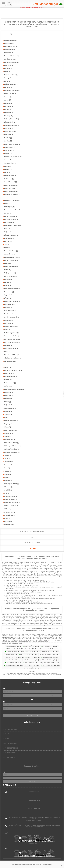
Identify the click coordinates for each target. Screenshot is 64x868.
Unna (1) (6, 468)
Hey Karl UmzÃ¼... (50, 652)
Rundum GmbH (14, 660)
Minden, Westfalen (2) (11, 327)
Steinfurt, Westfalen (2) (11, 443)
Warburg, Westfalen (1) (11, 484)
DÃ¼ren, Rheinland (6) (11, 119)
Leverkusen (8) (8, 292)
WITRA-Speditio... (32, 668)
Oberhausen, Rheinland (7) (12, 358)
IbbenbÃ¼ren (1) (9, 238)
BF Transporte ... (15, 649)
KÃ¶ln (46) (7, 270)
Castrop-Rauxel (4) (10, 94)
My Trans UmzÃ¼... (29, 655)
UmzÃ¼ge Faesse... (33, 663)
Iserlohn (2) (7, 241)
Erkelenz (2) (7, 141)
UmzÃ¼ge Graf (51, 663)
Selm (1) (6, 418)
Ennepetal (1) (8, 135)
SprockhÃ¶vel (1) (9, 440)
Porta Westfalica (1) (10, 377)
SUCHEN (32, 549)
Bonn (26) (7, 72)
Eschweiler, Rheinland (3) (12, 144)
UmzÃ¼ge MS (32, 665)
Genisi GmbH (33, 652)
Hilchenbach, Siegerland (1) (13, 226)
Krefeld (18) (7, 279)
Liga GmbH (12, 655)
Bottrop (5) (7, 78)
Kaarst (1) (7, 248)
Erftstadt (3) (7, 138)
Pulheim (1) (7, 380)
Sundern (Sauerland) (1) (11, 452)
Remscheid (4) (8, 392)
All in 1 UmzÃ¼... (32, 646)
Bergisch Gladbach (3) (11, 62)
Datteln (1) (7, 100)
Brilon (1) (7, 81)
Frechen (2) (7, 154)
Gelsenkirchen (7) (9, 163)
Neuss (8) (7, 352)
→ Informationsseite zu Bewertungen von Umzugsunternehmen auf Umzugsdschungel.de (32, 624)
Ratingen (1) (8, 386)
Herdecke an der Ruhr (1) (12, 210)
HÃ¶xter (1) (7, 232)
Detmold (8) (7, 103)
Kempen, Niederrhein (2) (11, 257)
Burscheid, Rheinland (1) (12, 91)
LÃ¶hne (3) (7, 298)
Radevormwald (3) (9, 383)
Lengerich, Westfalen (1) (11, 289)
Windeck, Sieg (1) (9, 512)
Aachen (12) (8, 34)
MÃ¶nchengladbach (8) (11, 333)
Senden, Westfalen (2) (11, 421)
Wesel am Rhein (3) (10, 499)
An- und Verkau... (50, 646)
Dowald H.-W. (50, 649)
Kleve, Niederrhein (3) (11, 267)
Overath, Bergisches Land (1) (13, 370)
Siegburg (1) (8, 424)
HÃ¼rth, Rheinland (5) (11, 235)
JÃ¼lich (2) (7, 245)
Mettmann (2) (8, 323)
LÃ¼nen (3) (7, 308)
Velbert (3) (7, 471)
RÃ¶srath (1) (8, 405)
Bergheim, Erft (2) (9, 59)
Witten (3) (7, 518)
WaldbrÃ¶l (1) (8, 481)
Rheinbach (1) (8, 395)
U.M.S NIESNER (14, 663)
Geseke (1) (7, 166)
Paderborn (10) (8, 373)
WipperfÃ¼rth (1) (9, 515)
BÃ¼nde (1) (7, 87)
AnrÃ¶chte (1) (8, 37)
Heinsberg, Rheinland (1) (12, 200)
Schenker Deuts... (32, 660)
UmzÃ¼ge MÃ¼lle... (51, 665)
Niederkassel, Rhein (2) (11, 355)
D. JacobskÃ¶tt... (33, 649)
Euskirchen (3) (8, 150)
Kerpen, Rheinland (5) (11, 260)
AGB (13, 864)
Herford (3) (7, 213)
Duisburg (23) (8, 116)
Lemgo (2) (7, 286)
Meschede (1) (8, 320)
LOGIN (32, 782)
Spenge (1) (7, 436)
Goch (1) (6, 173)
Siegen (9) (7, 427)
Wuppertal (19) (8, 525)
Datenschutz (19, 864)
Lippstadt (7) (8, 295)
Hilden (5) (7, 229)
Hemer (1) (7, 204)
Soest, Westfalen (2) (10, 430)
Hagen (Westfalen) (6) (11, 185)
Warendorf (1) (8, 487)
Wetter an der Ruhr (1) (11, 506)
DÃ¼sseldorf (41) (9, 122)
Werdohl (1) (7, 490)
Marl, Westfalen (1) (10, 311)
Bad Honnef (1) (8, 43)
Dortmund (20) (8, 113)
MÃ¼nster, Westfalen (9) (11, 342)
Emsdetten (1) (8, 128)
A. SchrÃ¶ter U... (14, 646)
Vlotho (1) (7, 477)
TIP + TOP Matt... (50, 660)
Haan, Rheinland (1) (10, 182)
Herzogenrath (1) (9, 222)
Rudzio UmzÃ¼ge (50, 657)
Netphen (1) (7, 345)
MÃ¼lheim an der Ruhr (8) (12, 339)
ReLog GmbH (33, 657)
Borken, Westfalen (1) (11, 75)
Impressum (25, 864)
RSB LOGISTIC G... (15, 657)
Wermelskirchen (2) (10, 496)
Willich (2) (7, 509)
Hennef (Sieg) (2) (9, 207)
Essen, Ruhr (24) (9, 147)
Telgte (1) (7, 459)
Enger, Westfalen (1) (10, 132)
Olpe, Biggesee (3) (10, 361)
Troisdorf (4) (8, 465)
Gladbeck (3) (8, 169)
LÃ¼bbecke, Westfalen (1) (12, 301)
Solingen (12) (8, 433)
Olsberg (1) (7, 367)
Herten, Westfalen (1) (10, 219)
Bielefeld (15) (8, 65)
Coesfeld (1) (8, 97)
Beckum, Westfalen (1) (11, 56)
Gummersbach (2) (9, 176)
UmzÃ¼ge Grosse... (14, 665)
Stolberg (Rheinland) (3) (11, 449)
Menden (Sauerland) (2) (11, 317)
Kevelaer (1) (8, 263)
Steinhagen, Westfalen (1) (12, 446)
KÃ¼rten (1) (8, 282)
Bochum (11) (8, 69)
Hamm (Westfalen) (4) (11, 191)
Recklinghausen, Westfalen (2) (13, 389)
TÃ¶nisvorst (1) (9, 462)
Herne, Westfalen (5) (10, 216)
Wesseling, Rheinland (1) (12, 503)
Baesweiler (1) (8, 53)
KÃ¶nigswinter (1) (9, 273)
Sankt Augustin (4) (10, 408)
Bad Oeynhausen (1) (10, 46)
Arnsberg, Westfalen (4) (11, 40)
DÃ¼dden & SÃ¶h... (15, 652)
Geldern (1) (7, 160)
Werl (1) (6, 493)
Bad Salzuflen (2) (9, 50)
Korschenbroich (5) (10, 276)
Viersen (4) (7, 474)
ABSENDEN (32, 715)
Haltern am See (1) (10, 188)
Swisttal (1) (7, 455)
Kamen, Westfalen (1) (10, 251)
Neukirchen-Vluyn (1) (10, 349)
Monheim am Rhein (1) (11, 336)
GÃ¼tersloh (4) (8, 179)
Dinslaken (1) (8, 106)
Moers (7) (7, 330)
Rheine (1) (7, 402)
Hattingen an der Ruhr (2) (12, 195)
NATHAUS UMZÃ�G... (49, 655)
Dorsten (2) (7, 109)
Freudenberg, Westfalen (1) (12, 157)
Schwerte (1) (8, 414)
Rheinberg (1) (8, 399)
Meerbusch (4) (8, 314)
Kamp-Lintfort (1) (9, 254)
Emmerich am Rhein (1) (11, 125)
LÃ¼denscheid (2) (9, 304)
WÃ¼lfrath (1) (8, 522)
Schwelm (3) (8, 411)
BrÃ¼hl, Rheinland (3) (11, 84)
